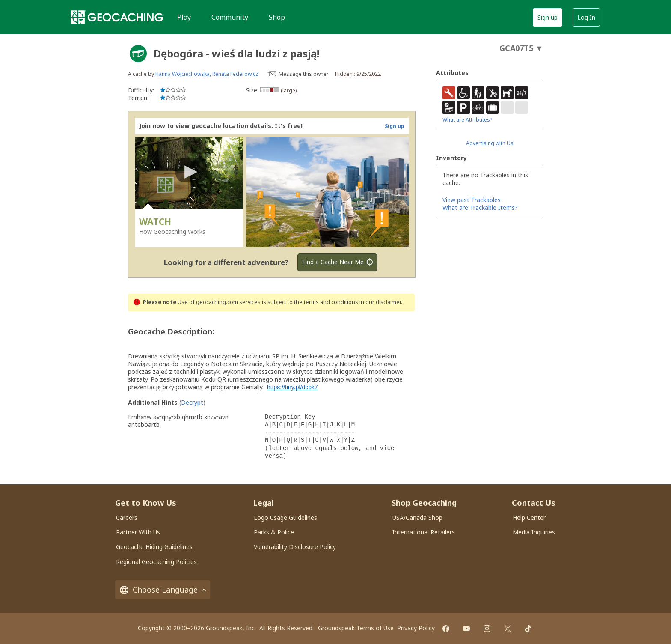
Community (230, 17)
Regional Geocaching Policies (156, 562)
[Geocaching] (117, 17)
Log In (586, 17)
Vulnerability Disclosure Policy (295, 547)
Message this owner (304, 74)
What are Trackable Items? (480, 207)
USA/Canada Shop (417, 517)
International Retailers (424, 532)
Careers (127, 517)
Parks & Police (274, 532)
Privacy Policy (416, 628)
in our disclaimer (380, 302)
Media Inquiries (534, 532)
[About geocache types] (138, 54)
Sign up (548, 17)
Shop (277, 17)
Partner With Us (138, 532)
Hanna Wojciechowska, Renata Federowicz (207, 74)
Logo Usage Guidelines (285, 517)
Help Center (529, 517)
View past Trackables (472, 200)
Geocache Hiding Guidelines (154, 547)
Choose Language (163, 590)
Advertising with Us (490, 143)
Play (184, 17)
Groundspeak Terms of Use (356, 628)
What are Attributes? (467, 120)
